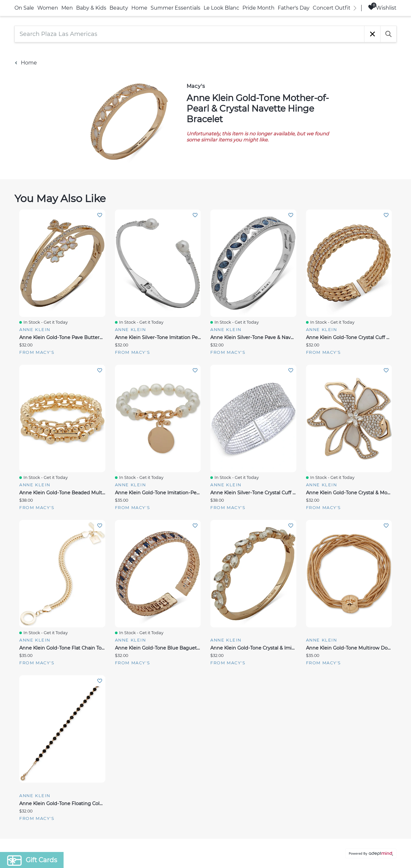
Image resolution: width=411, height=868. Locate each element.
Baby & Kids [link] (91, 8)
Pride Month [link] (258, 8)
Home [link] (139, 8)
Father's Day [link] (294, 8)
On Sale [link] (24, 8)
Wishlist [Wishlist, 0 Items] (382, 8)
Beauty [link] (119, 8)
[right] (355, 8)
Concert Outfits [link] (333, 8)
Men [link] (67, 8)
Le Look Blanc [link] (221, 8)
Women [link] (48, 8)
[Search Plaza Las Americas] (189, 34)
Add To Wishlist (100, 215)
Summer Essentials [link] (175, 8)
